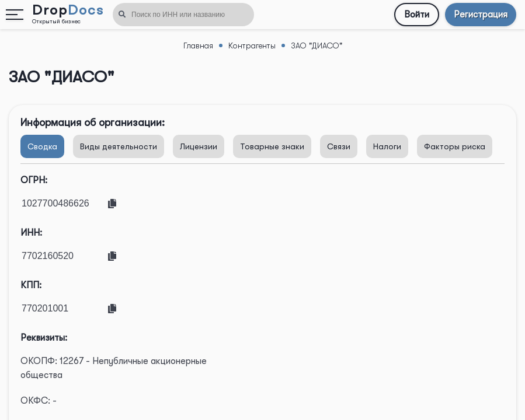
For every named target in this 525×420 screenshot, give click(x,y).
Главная (198, 45)
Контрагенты (252, 45)
